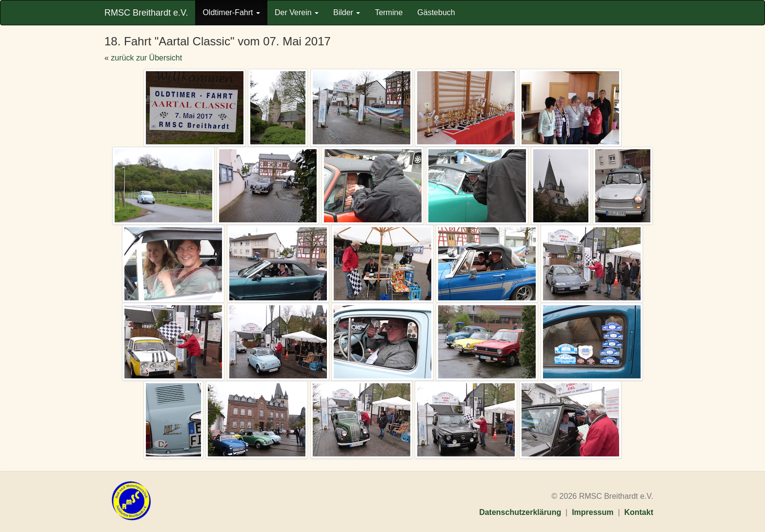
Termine (389, 12)
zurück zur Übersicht (146, 58)
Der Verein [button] (297, 12)
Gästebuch (436, 12)
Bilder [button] (347, 12)
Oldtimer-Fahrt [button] (231, 12)
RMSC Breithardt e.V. (146, 13)
